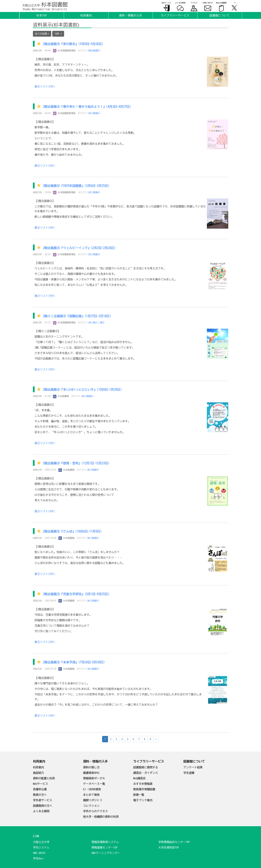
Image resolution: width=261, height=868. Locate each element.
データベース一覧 (94, 784)
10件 (58, 34)
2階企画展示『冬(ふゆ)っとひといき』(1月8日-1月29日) (82, 390)
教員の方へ (40, 795)
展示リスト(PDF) (45, 86)
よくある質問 (41, 811)
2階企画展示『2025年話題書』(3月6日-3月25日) (76, 186)
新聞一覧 (139, 795)
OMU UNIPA (39, 853)
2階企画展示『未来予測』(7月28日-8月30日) (74, 662)
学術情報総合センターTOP (174, 842)
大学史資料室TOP (169, 847)
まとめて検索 (91, 795)
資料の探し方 (91, 767)
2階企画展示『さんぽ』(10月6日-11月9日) (72, 531)
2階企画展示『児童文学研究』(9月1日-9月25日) (76, 594)
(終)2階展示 (94, 113)
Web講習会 (139, 778)
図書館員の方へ (43, 806)
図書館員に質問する (146, 767)
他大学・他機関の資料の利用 (101, 817)
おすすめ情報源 (143, 784)
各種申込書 (40, 789)
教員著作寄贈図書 (144, 789)
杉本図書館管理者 (64, 51)
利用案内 (39, 767)
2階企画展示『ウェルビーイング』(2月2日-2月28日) (79, 248)
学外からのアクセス (95, 811)
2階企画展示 (94, 51)
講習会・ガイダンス (146, 773)
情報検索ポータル (94, 778)
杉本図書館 (61, 396)
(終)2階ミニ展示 (96, 323)
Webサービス (41, 784)
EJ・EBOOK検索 (92, 789)
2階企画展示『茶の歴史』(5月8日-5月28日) (73, 44)
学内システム (41, 847)
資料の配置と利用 (44, 778)
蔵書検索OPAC (91, 773)
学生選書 (189, 773)
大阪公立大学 (41, 842)
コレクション (91, 806)
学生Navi (39, 858)
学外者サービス (43, 800)
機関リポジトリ (93, 800)
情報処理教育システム (105, 842)
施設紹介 (39, 773)
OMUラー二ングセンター (106, 853)
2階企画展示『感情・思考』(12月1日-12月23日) (76, 463)
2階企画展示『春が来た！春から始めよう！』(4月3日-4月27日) (87, 107)
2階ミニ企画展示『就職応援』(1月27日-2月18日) (77, 316)
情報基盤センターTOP (105, 847)
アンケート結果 (193, 767)
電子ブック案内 (143, 800)
